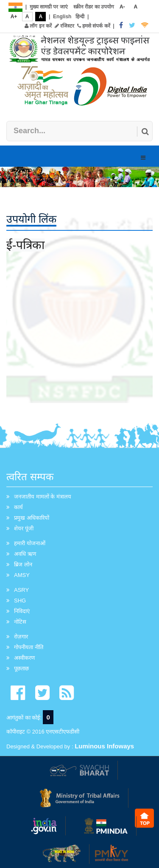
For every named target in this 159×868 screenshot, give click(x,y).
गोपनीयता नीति (29, 647)
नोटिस (20, 622)
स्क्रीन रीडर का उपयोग (94, 7)
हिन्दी (80, 17)
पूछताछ (21, 668)
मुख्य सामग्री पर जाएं (49, 7)
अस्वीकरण (24, 658)
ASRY (21, 590)
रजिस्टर (64, 26)
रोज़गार (21, 637)
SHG (20, 601)
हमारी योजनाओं (30, 543)
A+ (14, 17)
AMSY (22, 575)
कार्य (18, 507)
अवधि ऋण (25, 554)
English (62, 17)
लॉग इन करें (38, 26)
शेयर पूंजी (24, 528)
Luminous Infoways (104, 746)
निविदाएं (22, 611)
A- (122, 7)
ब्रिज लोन (23, 564)
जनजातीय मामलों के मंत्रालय (43, 497)
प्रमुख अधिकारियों (32, 518)
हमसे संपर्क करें (94, 26)
